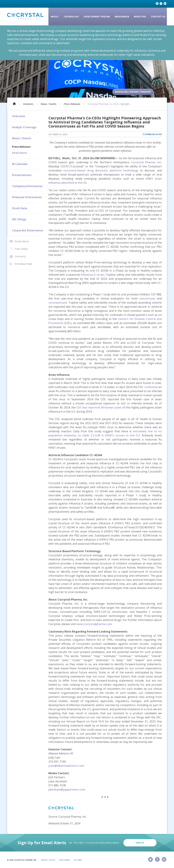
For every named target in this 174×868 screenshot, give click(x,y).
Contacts (20, 256)
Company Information (27, 186)
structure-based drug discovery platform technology (101, 170)
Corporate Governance (28, 230)
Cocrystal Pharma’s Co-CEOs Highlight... (109, 104)
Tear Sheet (21, 249)
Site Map (78, 860)
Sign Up (140, 843)
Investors (140, 17)
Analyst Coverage (24, 127)
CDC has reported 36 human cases (99, 407)
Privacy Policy (48, 860)
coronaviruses (58, 303)
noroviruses (147, 298)
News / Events (49, 104)
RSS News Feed (23, 264)
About (55, 17)
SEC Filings (19, 219)
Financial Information (27, 197)
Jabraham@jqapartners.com (67, 790)
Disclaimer (65, 860)
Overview (19, 116)
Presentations (22, 175)
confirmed (151, 387)
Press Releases (72, 104)
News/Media (122, 17)
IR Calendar (20, 164)
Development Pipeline (97, 17)
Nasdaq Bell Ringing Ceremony (133, 92)
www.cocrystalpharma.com (94, 624)
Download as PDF (152, 134)
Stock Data (20, 208)
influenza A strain (93, 275)
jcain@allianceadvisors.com (66, 766)
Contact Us (158, 17)
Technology (71, 17)
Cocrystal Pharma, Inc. (146, 162)
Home (14, 103)
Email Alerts (19, 153)
